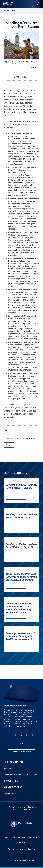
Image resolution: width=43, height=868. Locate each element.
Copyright (22, 843)
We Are (9, 445)
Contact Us (10, 793)
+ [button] (36, 762)
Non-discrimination (19, 838)
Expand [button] (33, 67)
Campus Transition (21, 751)
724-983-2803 (26, 809)
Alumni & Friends (13, 787)
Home (6, 11)
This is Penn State (14, 762)
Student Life (11, 781)
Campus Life (12, 438)
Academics (10, 768)
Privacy (6, 838)
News (14, 11)
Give (21, 744)
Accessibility (33, 838)
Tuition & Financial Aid (16, 775)
